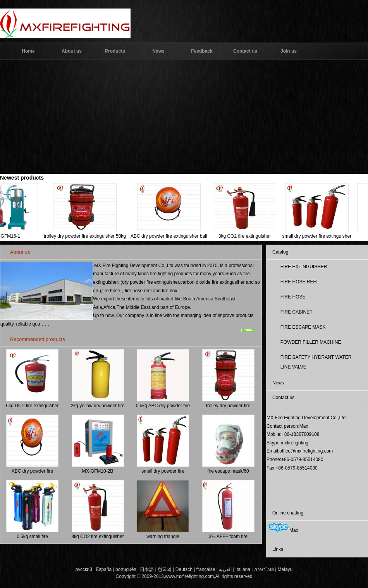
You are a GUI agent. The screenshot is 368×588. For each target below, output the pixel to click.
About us (72, 51)
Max (283, 530)
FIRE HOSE (293, 297)
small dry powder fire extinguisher (313, 236)
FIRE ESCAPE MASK (303, 327)
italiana (243, 569)
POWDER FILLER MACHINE (311, 342)
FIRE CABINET (297, 312)
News (158, 51)
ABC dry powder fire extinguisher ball (165, 236)
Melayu (285, 569)
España (104, 569)
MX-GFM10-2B (98, 471)
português (126, 569)
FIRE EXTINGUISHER (304, 267)
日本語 (147, 569)
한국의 (165, 569)
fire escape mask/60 (228, 471)
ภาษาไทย (264, 569)
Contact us (245, 51)
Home (28, 51)
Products (115, 51)
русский (84, 569)
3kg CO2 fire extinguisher (241, 236)
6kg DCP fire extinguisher (33, 406)
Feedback (202, 51)
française (206, 569)
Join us (289, 51)
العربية (225, 569)
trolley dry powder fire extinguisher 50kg (81, 236)
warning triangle (163, 537)
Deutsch (184, 569)
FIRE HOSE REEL (300, 282)
